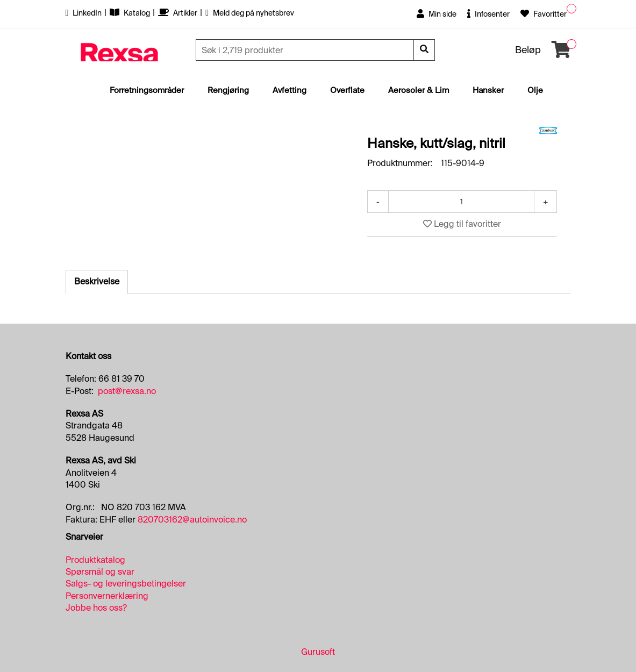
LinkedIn (85, 13)
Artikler (178, 13)
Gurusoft (318, 652)
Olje (535, 90)
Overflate (347, 90)
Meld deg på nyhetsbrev (250, 13)
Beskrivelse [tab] (97, 281)
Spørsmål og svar (100, 572)
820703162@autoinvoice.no (192, 520)
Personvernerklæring (107, 596)
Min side (437, 14)
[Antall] (461, 202)
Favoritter (544, 14)
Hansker (488, 90)
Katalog (131, 13)
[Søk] (306, 50)
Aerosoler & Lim (419, 90)
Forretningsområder (147, 90)
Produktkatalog (95, 560)
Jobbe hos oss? (96, 608)
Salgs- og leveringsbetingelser (126, 584)
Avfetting (290, 90)
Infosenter (488, 14)
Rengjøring (228, 90)
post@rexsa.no (127, 391)
